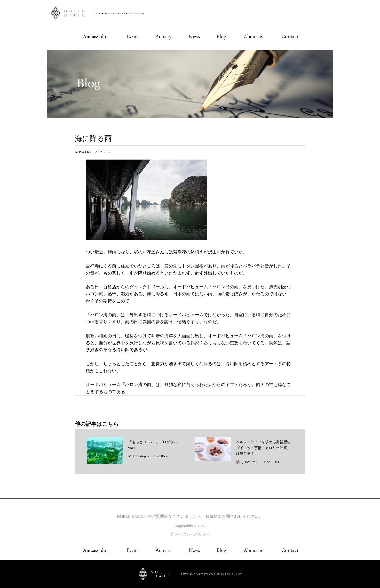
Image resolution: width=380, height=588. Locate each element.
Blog (221, 36)
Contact (290, 36)
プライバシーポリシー (190, 536)
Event (132, 36)
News (194, 36)
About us (253, 36)
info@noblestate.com (190, 527)
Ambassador (95, 36)
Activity (163, 36)
